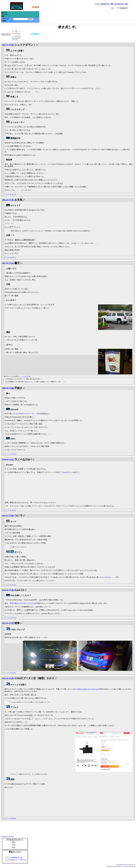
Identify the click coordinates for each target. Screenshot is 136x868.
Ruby (115, 866)
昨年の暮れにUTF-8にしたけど (21, 603)
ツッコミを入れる (10, 194)
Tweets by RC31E (7, 837)
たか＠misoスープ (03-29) (16, 860)
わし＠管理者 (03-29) (15, 858)
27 (12, 40)
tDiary (126, 865)
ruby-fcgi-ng (132, 866)
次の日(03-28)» (119, 4)
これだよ (107, 577)
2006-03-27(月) (8, 200)
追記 (126, 4)
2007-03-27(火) (8, 263)
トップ (97, 4)
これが (64, 472)
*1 (22, 213)
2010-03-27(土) (8, 460)
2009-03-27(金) (8, 388)
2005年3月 (16, 31)
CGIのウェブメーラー (27, 414)
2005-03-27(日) (8, 45)
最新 (112, 4)
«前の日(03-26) (105, 4)
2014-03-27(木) (8, 590)
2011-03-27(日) (8, 516)
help (12, 21)
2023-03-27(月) (8, 678)
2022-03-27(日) (8, 623)
